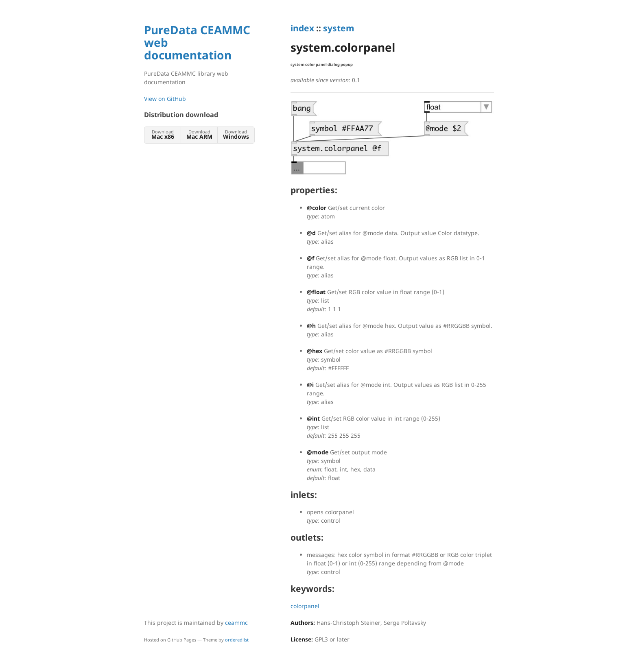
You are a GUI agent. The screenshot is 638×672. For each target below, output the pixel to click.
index (302, 28)
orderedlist (237, 640)
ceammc (236, 623)
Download (163, 134)
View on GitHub (165, 99)
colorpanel (305, 606)
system (339, 28)
